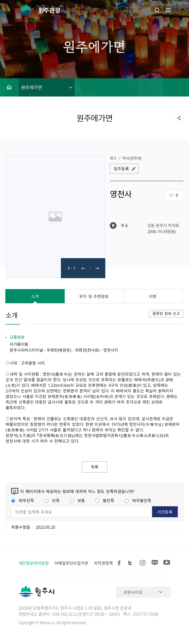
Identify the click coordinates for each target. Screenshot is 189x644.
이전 (83, 268)
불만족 (105, 500)
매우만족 (23, 500)
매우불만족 (138, 500)
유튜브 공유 (167, 563)
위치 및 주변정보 (94, 296)
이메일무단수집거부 (71, 563)
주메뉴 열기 (168, 10)
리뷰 (153, 296)
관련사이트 (133, 592)
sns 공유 (179, 118)
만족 (52, 500)
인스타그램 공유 (143, 563)
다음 (97, 268)
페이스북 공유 (120, 563)
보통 (77, 500)
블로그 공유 (155, 563)
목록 (95, 467)
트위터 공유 (132, 563)
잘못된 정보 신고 (166, 313)
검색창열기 (157, 10)
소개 (35, 296)
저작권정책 (103, 563)
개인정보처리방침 (34, 563)
